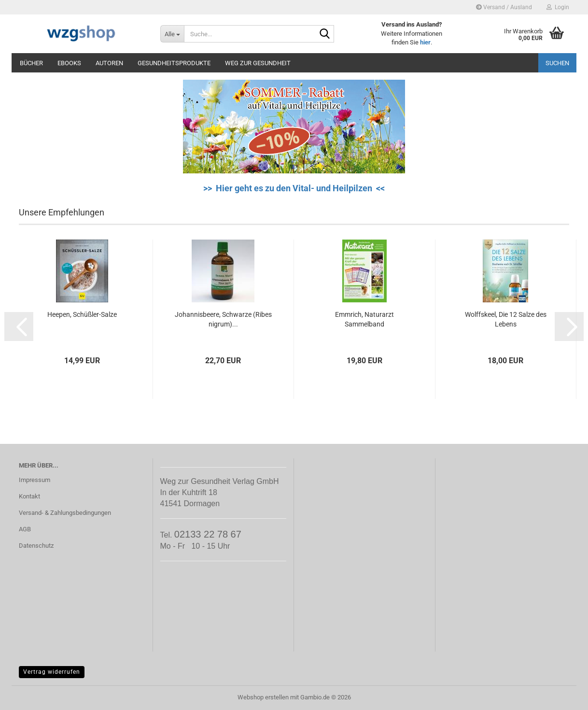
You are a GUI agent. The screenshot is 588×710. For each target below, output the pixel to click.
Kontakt (29, 496)
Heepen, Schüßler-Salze (82, 314)
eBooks (69, 63)
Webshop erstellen (263, 697)
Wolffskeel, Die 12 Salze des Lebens (506, 319)
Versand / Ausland (504, 7)
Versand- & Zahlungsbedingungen (65, 513)
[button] (19, 327)
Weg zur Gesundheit (258, 63)
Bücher (31, 63)
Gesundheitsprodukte (174, 63)
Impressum (35, 480)
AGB (25, 529)
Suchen (557, 63)
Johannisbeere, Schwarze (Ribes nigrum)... (223, 319)
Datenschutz (36, 546)
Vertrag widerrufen (52, 672)
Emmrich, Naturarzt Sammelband (364, 319)
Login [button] (558, 7)
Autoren (109, 63)
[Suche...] (172, 34)
